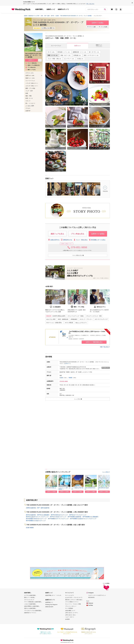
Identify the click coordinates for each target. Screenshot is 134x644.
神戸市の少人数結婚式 (43, 515)
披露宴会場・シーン (80, 52)
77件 (53, 28)
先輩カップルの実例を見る (33, 65)
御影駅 (71, 378)
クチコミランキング (29, 600)
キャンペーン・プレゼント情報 (73, 604)
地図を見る (106, 368)
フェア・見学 (29, 91)
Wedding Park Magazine (51, 605)
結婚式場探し (40, 9)
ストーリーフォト (30, 81)
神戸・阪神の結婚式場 (43, 508)
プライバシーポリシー (71, 606)
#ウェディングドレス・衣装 (94, 316)
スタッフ (28, 101)
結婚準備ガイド (49, 602)
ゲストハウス (36, 20)
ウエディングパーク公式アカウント (97, 595)
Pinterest (91, 603)
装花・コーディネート (91, 55)
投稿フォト (30, 78)
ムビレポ (32, 86)
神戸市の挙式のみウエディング (59, 515)
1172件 (48, 28)
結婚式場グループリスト (30, 613)
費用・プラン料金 (30, 88)
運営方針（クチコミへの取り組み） (74, 600)
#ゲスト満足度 (69, 323)
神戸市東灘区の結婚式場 (74, 517)
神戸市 (54, 20)
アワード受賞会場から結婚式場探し (33, 602)
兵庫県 (49, 20)
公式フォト (30, 75)
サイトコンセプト (70, 595)
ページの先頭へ (106, 587)
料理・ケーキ (53, 55)
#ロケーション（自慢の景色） (54, 323)
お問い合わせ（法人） (71, 615)
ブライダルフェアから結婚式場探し (33, 611)
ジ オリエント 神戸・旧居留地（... (64, 488)
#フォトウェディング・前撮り (76, 316)
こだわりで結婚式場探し (30, 604)
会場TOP (28, 111)
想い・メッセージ (30, 103)
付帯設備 (77, 55)
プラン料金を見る (31, 68)
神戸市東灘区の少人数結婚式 (90, 517)
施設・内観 (29, 96)
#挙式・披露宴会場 (63, 319)
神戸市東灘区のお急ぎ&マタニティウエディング (83, 519)
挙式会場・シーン (64, 52)
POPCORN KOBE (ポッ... (51, 488)
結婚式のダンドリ (63, 9)
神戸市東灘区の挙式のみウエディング (36, 519)
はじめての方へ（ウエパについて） (74, 597)
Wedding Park (67, 640)
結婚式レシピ (51, 9)
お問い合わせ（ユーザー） (72, 613)
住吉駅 (61, 378)
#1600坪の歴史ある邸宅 (56, 316)
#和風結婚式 (74, 319)
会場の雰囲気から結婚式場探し (32, 606)
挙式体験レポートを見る (97, 240)
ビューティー (69, 59)
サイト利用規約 (69, 608)
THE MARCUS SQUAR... (103, 488)
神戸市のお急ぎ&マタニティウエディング (37, 517)
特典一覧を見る (105, 347)
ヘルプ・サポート (70, 617)
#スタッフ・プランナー (86, 319)
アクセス (28, 108)
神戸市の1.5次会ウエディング (58, 517)
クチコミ (30, 73)
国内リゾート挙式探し (30, 597)
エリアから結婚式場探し (30, 595)
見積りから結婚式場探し (30, 608)
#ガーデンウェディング (101, 319)
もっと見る (106, 472)
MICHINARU (91, 597)
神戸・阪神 (44, 20)
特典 (27, 93)
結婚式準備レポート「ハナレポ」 (54, 595)
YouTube (91, 605)
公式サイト (67, 363)
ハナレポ (32, 83)
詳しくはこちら (90, 4)
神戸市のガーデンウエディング (78, 515)
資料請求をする (66, 240)
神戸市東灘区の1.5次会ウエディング (36, 521)
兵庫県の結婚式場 (31, 508)
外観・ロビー (66, 55)
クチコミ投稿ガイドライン (72, 602)
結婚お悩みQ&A (49, 607)
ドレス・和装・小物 (55, 59)
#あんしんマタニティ (81, 323)
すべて (51, 52)
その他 (80, 59)
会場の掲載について (70, 611)
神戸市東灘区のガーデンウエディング (58, 519)
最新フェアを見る (31, 70)
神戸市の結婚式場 (31, 515)
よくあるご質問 (30, 106)
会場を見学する (54, 240)
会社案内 (67, 619)
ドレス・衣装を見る (81, 240)
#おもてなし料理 (51, 319)
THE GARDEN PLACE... (90, 488)
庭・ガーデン (94, 52)
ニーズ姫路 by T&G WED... (78, 488)
